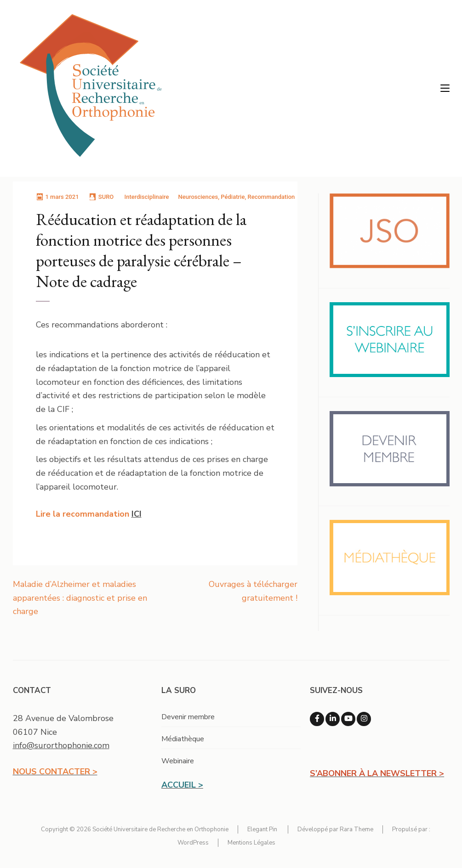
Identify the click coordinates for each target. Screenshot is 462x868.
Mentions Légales (251, 843)
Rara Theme (356, 829)
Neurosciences (198, 197)
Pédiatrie (233, 197)
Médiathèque (183, 739)
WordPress (193, 843)
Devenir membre (188, 717)
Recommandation (271, 197)
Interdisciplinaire (147, 197)
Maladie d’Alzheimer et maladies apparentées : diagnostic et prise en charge (80, 598)
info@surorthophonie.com (61, 745)
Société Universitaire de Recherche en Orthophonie (160, 829)
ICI (137, 514)
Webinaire (178, 761)
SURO (106, 197)
